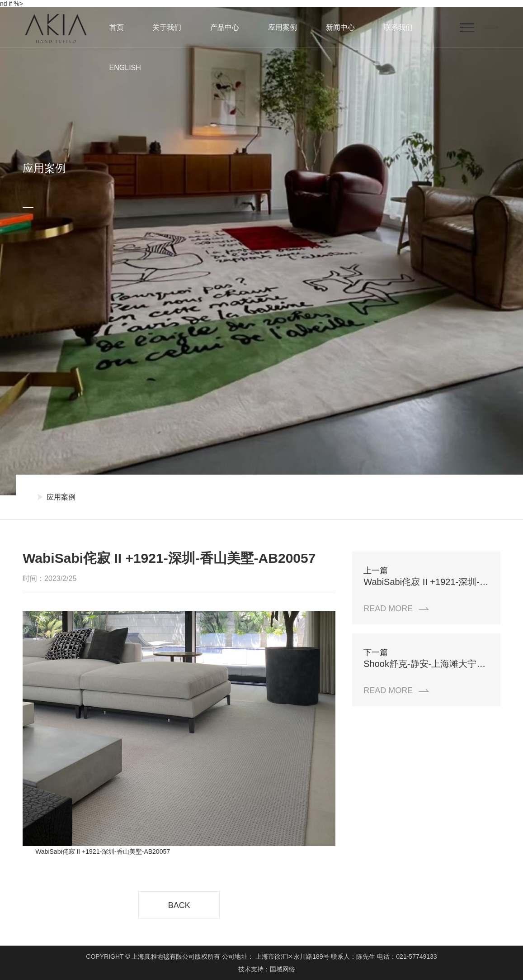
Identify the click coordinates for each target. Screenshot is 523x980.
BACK (179, 905)
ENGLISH (125, 68)
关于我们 (167, 27)
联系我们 (398, 27)
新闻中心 (340, 27)
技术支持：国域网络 (267, 969)
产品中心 (225, 27)
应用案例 (283, 27)
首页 (117, 27)
